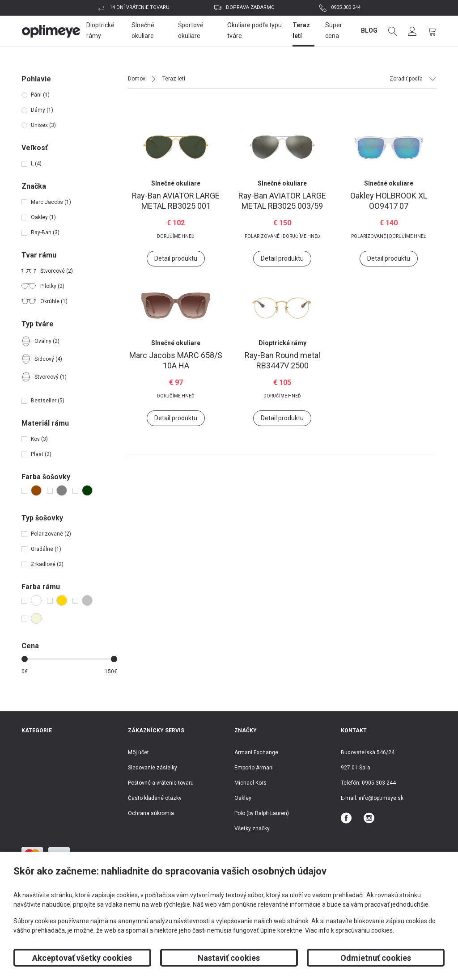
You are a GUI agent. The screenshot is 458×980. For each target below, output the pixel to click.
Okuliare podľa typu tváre (254, 30)
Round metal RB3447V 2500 (282, 360)
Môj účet (138, 752)
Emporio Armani (254, 768)
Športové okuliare (191, 30)
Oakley (243, 798)
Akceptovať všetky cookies (82, 958)
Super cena (334, 30)
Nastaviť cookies (229, 958)
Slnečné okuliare (143, 30)
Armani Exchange (256, 752)
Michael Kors (250, 783)
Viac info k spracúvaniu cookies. (350, 930)
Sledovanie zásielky (153, 768)
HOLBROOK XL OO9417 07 (389, 201)
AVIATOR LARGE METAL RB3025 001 (176, 201)
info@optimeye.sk (381, 798)
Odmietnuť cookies (376, 958)
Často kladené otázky (155, 798)
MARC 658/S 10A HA (176, 360)
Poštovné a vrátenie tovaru (161, 783)
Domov (137, 79)
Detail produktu (176, 258)
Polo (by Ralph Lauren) (262, 813)
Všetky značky (252, 828)
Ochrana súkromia (151, 813)
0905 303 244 (346, 7)
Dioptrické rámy (100, 30)
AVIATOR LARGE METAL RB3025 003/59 (282, 201)
